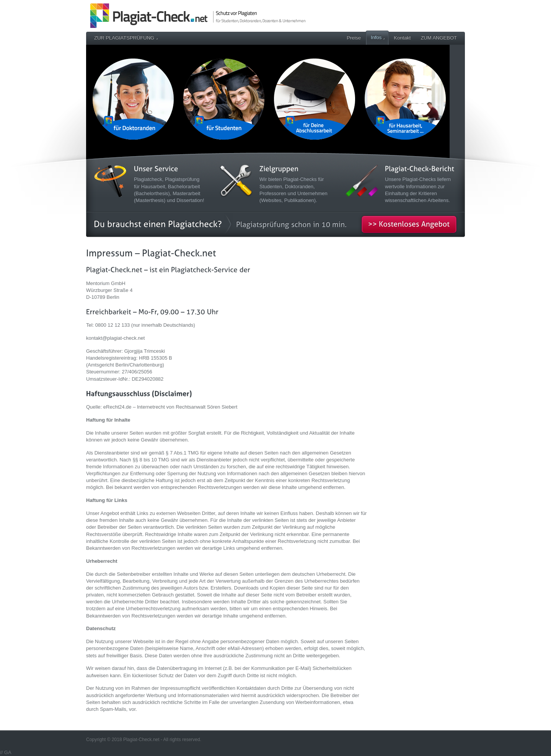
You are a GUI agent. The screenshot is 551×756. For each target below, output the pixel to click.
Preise (354, 38)
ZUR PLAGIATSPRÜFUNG (126, 38)
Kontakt (402, 38)
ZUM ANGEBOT (439, 38)
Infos (378, 37)
